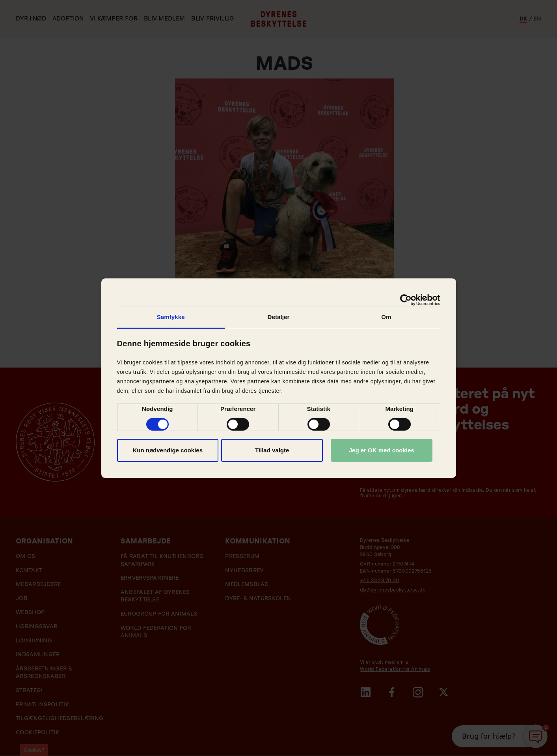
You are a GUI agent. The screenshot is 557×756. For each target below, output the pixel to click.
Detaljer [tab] (279, 316)
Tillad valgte (272, 450)
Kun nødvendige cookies (168, 450)
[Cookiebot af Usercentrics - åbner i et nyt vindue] (406, 300)
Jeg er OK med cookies (382, 450)
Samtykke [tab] (171, 316)
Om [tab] (386, 316)
